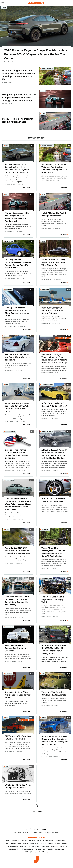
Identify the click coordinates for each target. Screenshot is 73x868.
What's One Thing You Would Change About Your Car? (18, 786)
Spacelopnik (9, 289)
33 (33, 480)
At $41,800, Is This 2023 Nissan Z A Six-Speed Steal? (54, 405)
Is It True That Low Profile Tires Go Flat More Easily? (54, 500)
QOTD (7, 336)
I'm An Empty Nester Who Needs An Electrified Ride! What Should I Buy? (53, 262)
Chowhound (15, 840)
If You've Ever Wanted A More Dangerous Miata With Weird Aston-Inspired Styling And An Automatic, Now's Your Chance (18, 504)
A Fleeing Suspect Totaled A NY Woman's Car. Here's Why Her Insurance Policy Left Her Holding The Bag (54, 454)
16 (33, 627)
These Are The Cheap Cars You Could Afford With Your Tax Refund (17, 357)
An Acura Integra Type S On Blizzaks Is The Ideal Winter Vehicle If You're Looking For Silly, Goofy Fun (55, 740)
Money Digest (13, 846)
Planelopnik (45, 289)
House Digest (34, 843)
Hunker (44, 843)
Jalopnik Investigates (48, 480)
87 (69, 289)
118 (32, 718)
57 (69, 385)
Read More (26, 188)
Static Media (25, 833)
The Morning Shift (47, 336)
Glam (8, 843)
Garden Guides (60, 840)
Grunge (14, 843)
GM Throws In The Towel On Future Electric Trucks (18, 737)
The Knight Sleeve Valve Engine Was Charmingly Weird (53, 599)
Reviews (44, 718)
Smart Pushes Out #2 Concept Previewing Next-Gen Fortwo (17, 648)
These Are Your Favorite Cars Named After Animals (54, 694)
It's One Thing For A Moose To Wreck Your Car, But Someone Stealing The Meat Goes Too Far (19, 75)
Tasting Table (28, 849)
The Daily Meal (40, 849)
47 (33, 674)
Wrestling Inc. (44, 852)
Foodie (39, 840)
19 (33, 289)
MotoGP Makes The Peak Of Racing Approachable (18, 120)
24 (69, 718)
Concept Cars (9, 627)
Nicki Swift (23, 846)
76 (69, 431)
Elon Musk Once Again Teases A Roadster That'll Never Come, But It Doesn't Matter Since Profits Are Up (54, 358)
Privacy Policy (40, 829)
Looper (58, 843)
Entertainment (9, 241)
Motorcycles (45, 529)
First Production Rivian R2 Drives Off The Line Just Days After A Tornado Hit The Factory (17, 601)
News (4, 7)
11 (69, 529)
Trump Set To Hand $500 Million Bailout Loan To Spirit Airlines (18, 695)
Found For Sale (9, 480)
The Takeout (59, 849)
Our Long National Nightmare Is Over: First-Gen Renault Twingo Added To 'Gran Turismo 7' (18, 264)
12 (33, 194)
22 (33, 529)
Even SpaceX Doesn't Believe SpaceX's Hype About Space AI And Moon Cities (17, 312)
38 (69, 627)
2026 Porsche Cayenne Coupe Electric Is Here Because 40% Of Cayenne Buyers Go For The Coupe (36, 54)
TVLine (27, 852)
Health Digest (23, 843)
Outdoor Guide (34, 846)
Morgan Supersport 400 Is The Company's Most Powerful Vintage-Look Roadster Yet (19, 98)
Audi (43, 627)
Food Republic (48, 840)
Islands (51, 843)
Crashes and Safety (47, 68)
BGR (7, 840)
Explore (32, 840)
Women (34, 852)
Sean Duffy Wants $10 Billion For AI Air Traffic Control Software (52, 311)
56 (33, 385)
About (29, 829)
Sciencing (55, 846)
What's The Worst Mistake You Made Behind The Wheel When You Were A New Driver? (18, 407)
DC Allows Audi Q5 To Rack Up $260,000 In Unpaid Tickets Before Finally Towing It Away (54, 649)
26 (69, 674)
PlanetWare (45, 846)
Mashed (65, 843)
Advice (43, 241)
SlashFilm (63, 846)
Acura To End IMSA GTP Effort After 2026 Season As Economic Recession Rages (18, 551)
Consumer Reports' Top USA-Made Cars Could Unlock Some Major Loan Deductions (16, 454)
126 (69, 336)
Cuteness (24, 840)
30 (33, 578)
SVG (20, 849)
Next (40, 812)
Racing (44, 114)
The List (50, 849)
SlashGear (13, 849)
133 (32, 766)
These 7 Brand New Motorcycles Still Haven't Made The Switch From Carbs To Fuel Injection (53, 552)
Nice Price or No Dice (47, 385)
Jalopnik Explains (10, 431)
